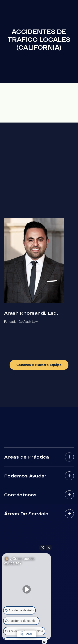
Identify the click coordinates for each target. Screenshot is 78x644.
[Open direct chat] (42, 548)
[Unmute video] (27, 589)
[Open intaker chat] (44, 642)
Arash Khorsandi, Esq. (31, 313)
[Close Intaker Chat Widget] (49, 548)
